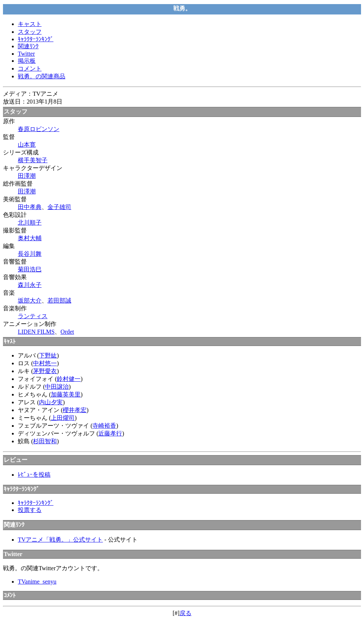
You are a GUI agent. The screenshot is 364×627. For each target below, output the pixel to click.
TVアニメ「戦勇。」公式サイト (60, 540)
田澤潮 (27, 176)
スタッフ (30, 32)
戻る (186, 613)
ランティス (33, 316)
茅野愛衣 (45, 371)
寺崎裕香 (104, 426)
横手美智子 (33, 160)
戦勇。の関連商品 (42, 76)
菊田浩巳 (30, 269)
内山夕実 (51, 402)
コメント (30, 68)
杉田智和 (45, 441)
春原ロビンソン (39, 129)
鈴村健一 (69, 379)
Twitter (26, 54)
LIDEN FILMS (36, 332)
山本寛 (27, 145)
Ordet (67, 332)
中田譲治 (57, 387)
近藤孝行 (110, 433)
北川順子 (30, 223)
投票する (30, 510)
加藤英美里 (66, 394)
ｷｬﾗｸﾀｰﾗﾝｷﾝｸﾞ (36, 39)
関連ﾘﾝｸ (28, 46)
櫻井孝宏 (75, 410)
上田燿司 (63, 418)
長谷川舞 (30, 254)
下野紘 (48, 355)
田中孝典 (30, 207)
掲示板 (27, 61)
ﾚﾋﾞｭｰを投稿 (34, 475)
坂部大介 (30, 301)
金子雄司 (59, 207)
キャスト (30, 24)
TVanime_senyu (37, 582)
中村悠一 (45, 363)
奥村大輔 (30, 238)
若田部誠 (59, 301)
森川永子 (30, 285)
